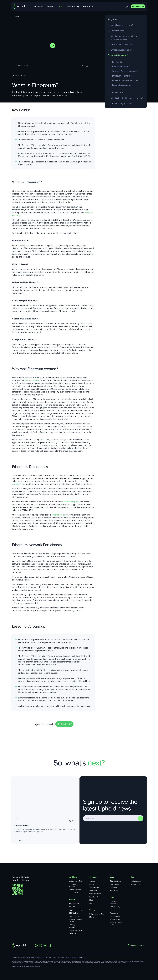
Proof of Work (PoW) (70, 502)
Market (51, 6)
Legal (112, 897)
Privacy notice (115, 919)
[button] (53, 46)
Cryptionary (114, 887)
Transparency (73, 6)
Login (126, 6)
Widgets (72, 907)
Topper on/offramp (75, 910)
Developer (73, 933)
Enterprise (88, 6)
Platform (72, 899)
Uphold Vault (73, 893)
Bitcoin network (32, 380)
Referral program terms (116, 924)
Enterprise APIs (74, 904)
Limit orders (114, 884)
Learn (60, 6)
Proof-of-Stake (58, 515)
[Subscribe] (140, 818)
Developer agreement (114, 902)
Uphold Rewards (75, 890)
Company (93, 877)
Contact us (93, 884)
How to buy (114, 891)
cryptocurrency (19, 484)
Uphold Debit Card (76, 881)
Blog (91, 900)
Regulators (114, 913)
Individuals (39, 6)
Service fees (94, 891)
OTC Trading (73, 913)
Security (92, 903)
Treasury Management (74, 926)
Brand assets (94, 897)
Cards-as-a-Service (75, 930)
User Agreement (116, 916)
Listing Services (74, 916)
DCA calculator (115, 881)
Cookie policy (115, 907)
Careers (92, 881)
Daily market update (97, 914)
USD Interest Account (73, 885)
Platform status (136, 881)
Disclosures (114, 910)
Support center (136, 884)
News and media (95, 894)
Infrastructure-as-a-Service (76, 920)
